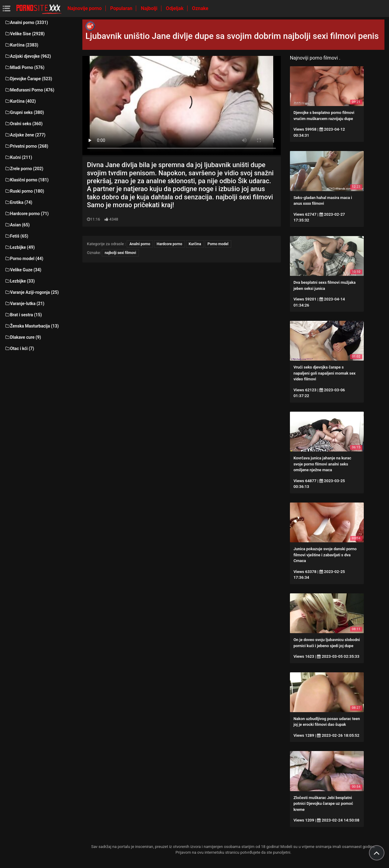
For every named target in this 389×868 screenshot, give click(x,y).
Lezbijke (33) (20, 281)
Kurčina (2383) (21, 45)
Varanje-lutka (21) (24, 304)
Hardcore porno (170, 244)
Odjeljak (175, 8)
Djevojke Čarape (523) (28, 79)
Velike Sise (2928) (25, 34)
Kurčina (195, 244)
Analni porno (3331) (26, 22)
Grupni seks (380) (24, 112)
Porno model (218, 244)
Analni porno (140, 244)
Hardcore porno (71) (27, 214)
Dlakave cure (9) (23, 337)
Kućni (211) (18, 157)
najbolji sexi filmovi (120, 253)
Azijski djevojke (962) (28, 56)
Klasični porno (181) (27, 180)
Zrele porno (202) (24, 169)
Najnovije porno (85, 8)
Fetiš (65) (16, 236)
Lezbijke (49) (20, 247)
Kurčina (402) (20, 101)
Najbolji (150, 8)
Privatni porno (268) (26, 146)
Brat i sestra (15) (23, 315)
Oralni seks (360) (24, 124)
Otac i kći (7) (19, 348)
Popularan (122, 8)
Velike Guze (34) (23, 270)
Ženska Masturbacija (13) (32, 326)
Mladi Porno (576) (24, 67)
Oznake (200, 8)
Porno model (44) (24, 259)
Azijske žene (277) (25, 135)
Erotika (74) (18, 202)
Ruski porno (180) (24, 191)
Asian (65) (17, 225)
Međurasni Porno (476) (29, 90)
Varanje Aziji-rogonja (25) (32, 292)
